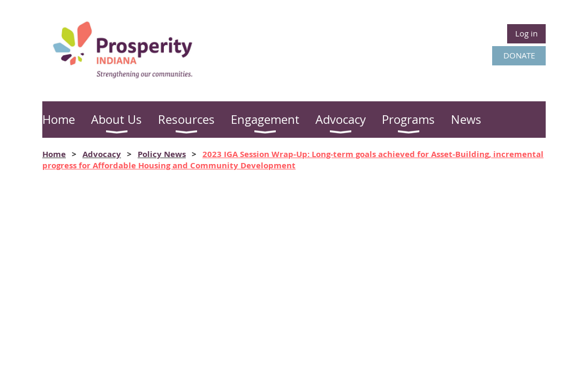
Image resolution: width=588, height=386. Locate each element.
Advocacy (102, 154)
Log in (526, 33)
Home (54, 154)
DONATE (519, 55)
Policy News (162, 154)
